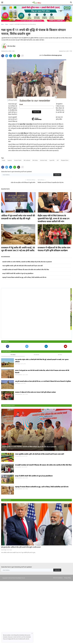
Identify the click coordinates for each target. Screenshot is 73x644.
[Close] (56, 97)
